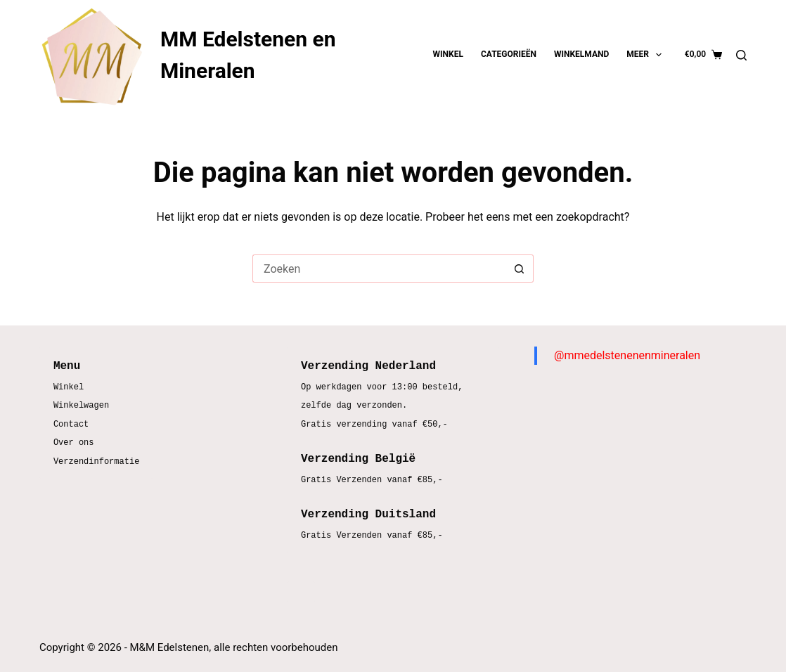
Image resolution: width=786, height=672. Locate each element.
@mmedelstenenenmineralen (627, 355)
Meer (647, 55)
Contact (71, 425)
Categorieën (509, 54)
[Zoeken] (741, 55)
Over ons (74, 443)
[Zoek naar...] (379, 269)
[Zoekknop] (520, 269)
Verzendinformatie (96, 462)
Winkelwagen (81, 406)
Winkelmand (581, 54)
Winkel (448, 54)
